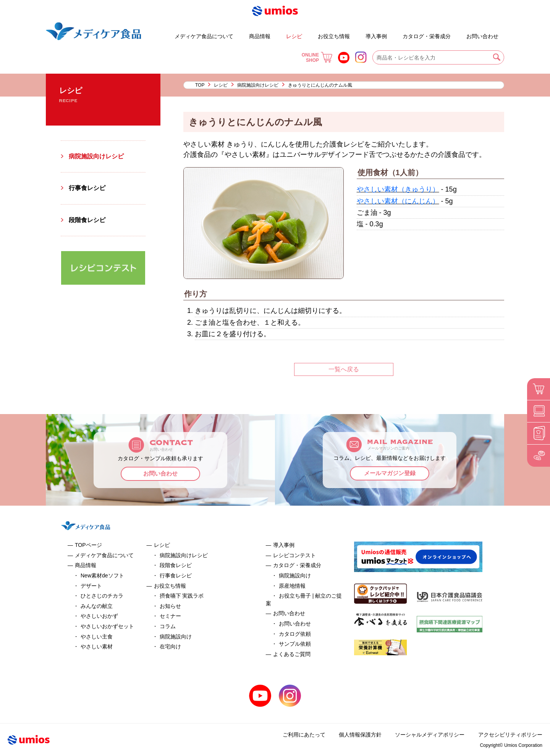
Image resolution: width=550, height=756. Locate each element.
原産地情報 (292, 586)
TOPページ (88, 545)
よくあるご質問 (460, 33)
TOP (200, 85)
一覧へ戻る (344, 369)
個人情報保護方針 (361, 735)
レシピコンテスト (294, 555)
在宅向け (170, 646)
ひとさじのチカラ (102, 596)
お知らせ (170, 606)
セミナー (170, 616)
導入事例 (376, 36)
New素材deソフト (102, 575)
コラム (168, 626)
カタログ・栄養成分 (427, 36)
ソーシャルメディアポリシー (430, 735)
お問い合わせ (482, 36)
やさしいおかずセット (107, 626)
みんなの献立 (97, 606)
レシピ (294, 36)
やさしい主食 (97, 637)
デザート (152, 33)
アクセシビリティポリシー (510, 735)
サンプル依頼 (295, 644)
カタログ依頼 (295, 634)
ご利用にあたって (304, 735)
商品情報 (260, 36)
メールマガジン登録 (390, 473)
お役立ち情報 (334, 36)
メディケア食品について (204, 36)
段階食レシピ (87, 220)
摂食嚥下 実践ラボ (182, 596)
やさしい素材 (97, 646)
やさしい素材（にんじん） (398, 201)
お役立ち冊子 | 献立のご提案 (396, 33)
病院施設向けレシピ (258, 85)
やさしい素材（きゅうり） (398, 189)
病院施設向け (176, 637)
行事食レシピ (87, 188)
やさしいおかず (99, 616)
